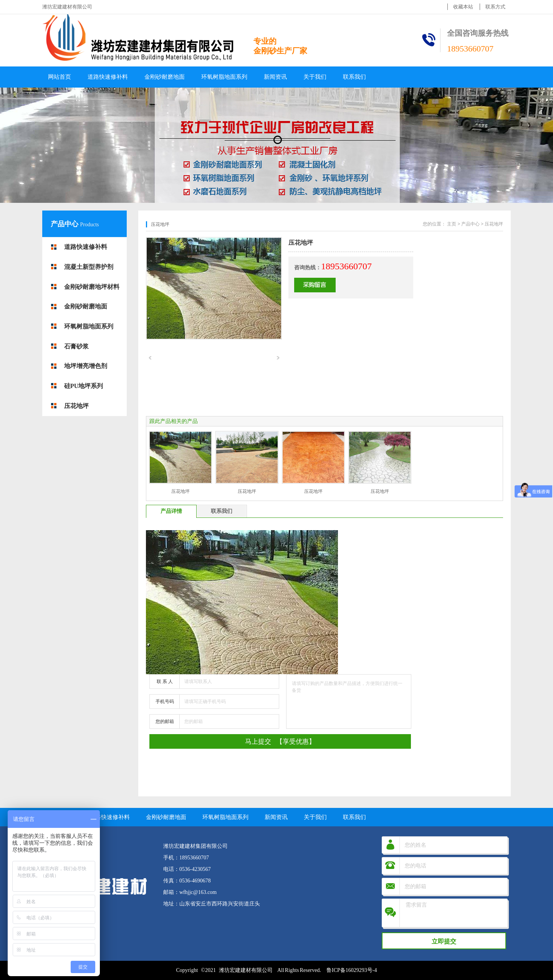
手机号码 (165, 701)
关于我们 (315, 77)
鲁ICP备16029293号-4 (352, 970)
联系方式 (495, 7)
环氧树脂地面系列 (224, 77)
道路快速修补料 (108, 77)
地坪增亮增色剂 (86, 366)
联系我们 (354, 77)
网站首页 (60, 77)
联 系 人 (165, 682)
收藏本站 (463, 7)
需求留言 (454, 913)
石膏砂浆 (76, 346)
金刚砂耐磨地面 (165, 77)
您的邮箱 (165, 721)
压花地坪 (76, 406)
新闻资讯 (275, 77)
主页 (452, 224)
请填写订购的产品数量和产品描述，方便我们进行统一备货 (349, 701)
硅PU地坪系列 (84, 386)
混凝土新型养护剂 (89, 267)
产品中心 (65, 224)
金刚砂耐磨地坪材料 (92, 287)
